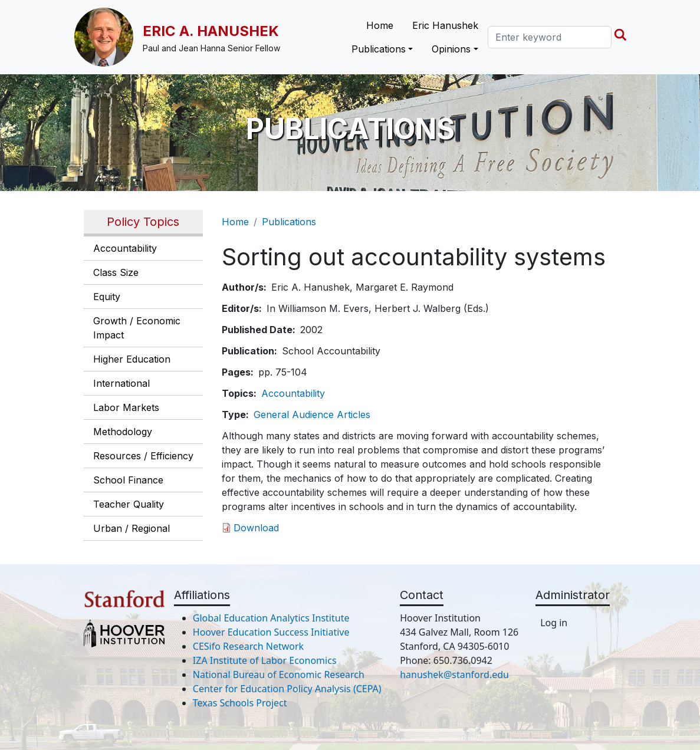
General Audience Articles (312, 415)
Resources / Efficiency (143, 456)
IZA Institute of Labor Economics (265, 660)
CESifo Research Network (248, 646)
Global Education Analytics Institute (271, 618)
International (121, 383)
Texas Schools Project (240, 703)
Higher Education (132, 359)
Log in (554, 623)
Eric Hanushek (445, 25)
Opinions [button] (451, 49)
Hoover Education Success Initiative (271, 632)
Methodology (123, 432)
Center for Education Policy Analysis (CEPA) (287, 689)
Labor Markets (126, 407)
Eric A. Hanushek (211, 31)
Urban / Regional (132, 528)
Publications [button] (379, 49)
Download (256, 528)
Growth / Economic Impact (137, 328)
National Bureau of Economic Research (279, 675)
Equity (107, 297)
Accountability (125, 248)
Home (380, 25)
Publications (289, 222)
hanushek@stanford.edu (454, 675)
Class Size (116, 272)
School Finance (128, 480)
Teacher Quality (129, 504)
